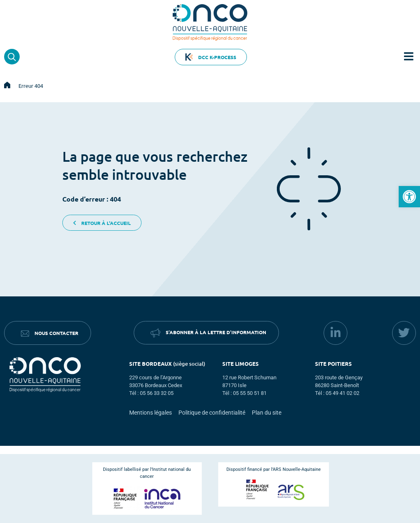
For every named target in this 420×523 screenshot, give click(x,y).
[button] (409, 197)
